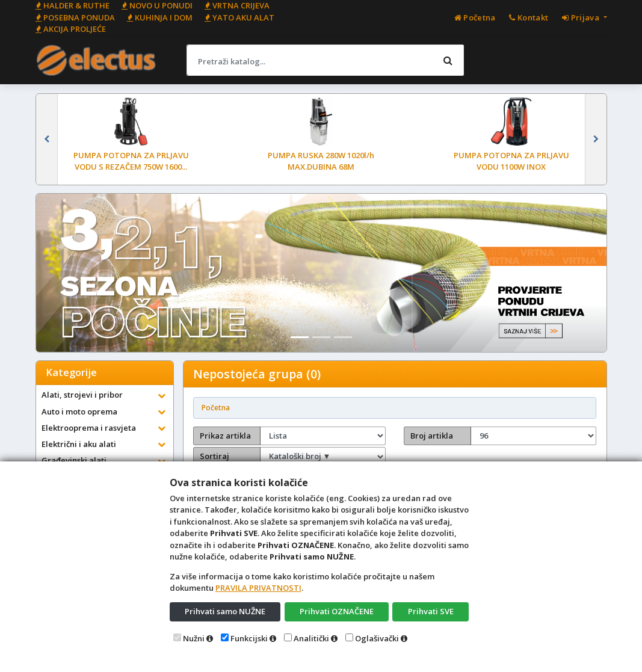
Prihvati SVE (431, 611)
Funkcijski (249, 638)
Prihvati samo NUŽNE (225, 611)
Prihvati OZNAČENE (337, 611)
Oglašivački (377, 638)
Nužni (194, 638)
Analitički (311, 638)
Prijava (582, 17)
